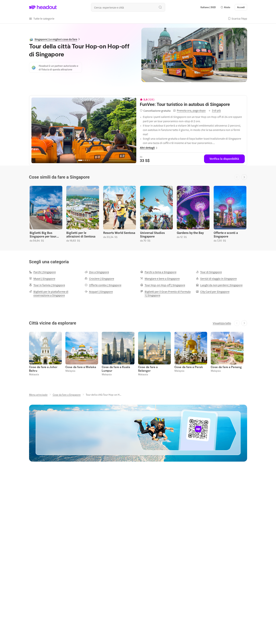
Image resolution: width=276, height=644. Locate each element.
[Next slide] (244, 177)
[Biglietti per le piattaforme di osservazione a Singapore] (55, 293)
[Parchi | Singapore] (42, 272)
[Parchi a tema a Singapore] (158, 272)
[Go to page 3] (86, 160)
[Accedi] (241, 7)
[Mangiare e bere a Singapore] (160, 278)
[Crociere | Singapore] (99, 278)
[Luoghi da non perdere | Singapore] (219, 285)
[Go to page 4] (87, 160)
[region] (84, 130)
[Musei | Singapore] (42, 278)
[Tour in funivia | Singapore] (47, 285)
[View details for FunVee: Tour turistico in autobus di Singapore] (192, 104)
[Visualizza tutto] (222, 323)
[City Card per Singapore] (213, 292)
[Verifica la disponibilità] (224, 159)
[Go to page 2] (84, 160)
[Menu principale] (38, 395)
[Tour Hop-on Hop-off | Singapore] (163, 285)
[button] (225, 7)
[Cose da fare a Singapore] (67, 395)
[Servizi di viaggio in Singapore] (216, 278)
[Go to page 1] (80, 160)
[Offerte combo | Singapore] (103, 285)
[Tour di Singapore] (209, 272)
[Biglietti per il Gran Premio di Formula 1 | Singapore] (166, 293)
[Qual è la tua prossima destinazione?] (128, 7)
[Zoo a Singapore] (97, 272)
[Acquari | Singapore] (99, 292)
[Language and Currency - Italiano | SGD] (208, 7)
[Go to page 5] (89, 160)
